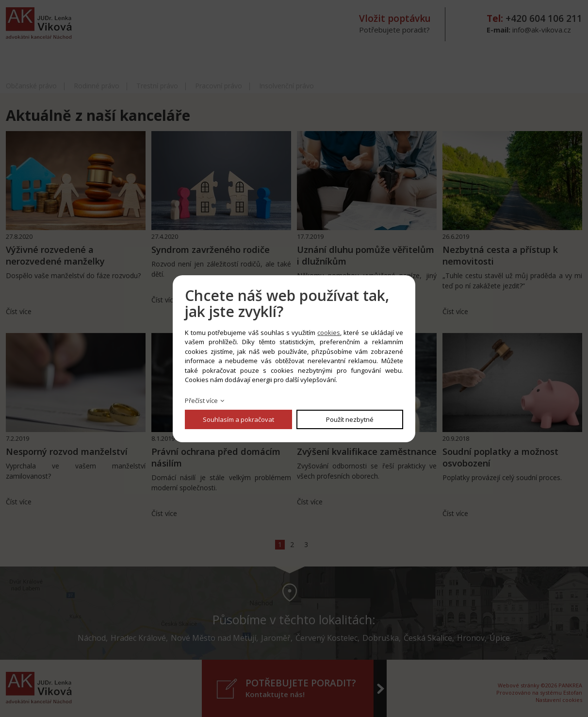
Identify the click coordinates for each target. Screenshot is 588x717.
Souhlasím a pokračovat (238, 419)
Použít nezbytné (350, 419)
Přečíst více (201, 400)
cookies (329, 333)
